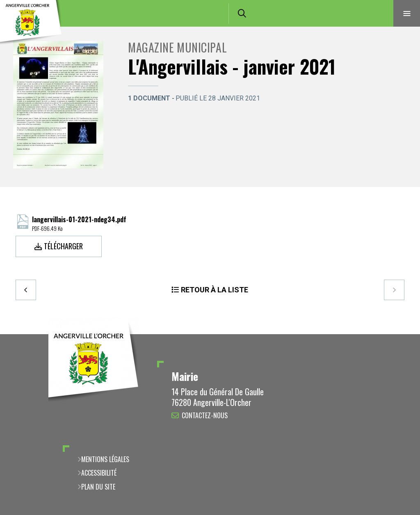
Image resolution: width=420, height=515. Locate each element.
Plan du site (98, 487)
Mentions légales (105, 459)
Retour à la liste (215, 290)
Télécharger (63, 246)
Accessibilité (99, 473)
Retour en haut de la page (399, 334)
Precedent (26, 290)
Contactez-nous (205, 415)
